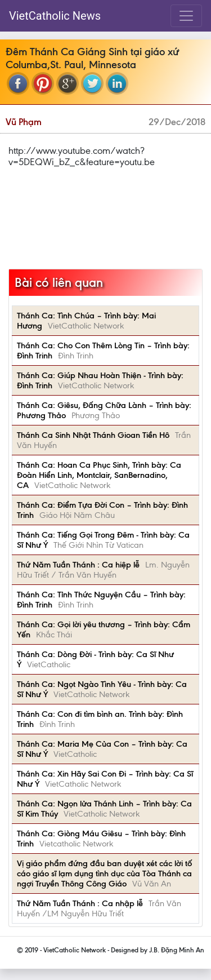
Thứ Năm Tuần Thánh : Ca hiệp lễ (78, 565)
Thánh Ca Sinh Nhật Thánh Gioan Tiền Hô (93, 435)
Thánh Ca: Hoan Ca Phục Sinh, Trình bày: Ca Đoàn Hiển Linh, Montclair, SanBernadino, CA (99, 475)
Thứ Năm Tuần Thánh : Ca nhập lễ (80, 903)
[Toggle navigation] (186, 16)
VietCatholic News (55, 16)
